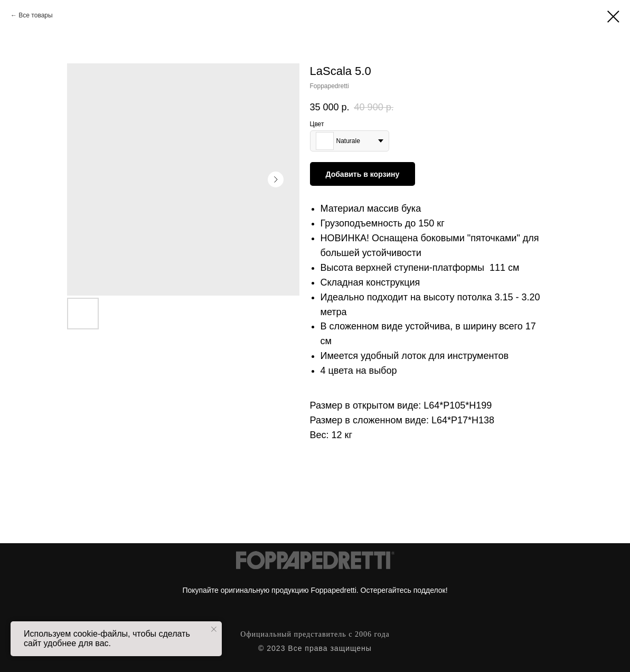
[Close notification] (214, 629)
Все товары (35, 15)
